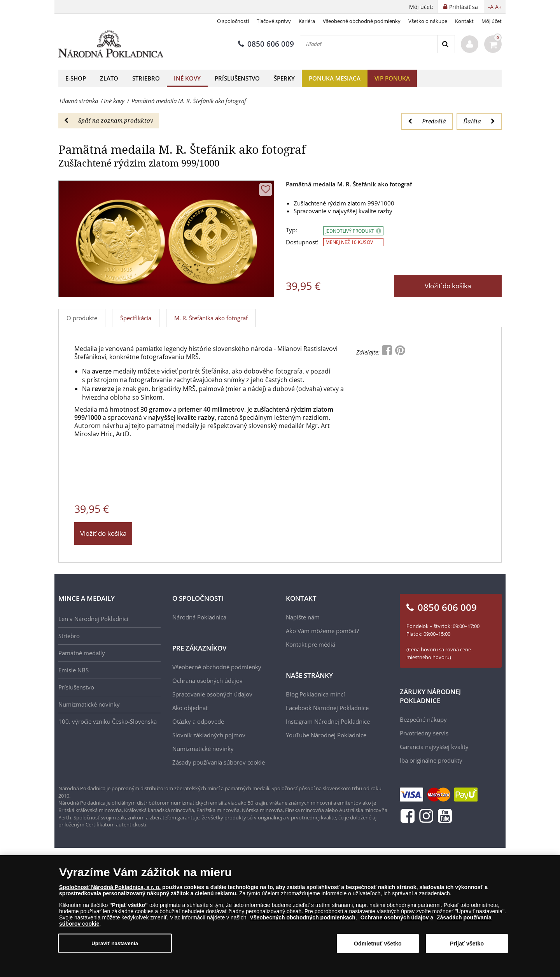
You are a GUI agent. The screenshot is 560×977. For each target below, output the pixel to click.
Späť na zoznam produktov (109, 120)
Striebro (146, 78)
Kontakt (464, 21)
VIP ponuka (392, 78)
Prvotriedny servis (424, 733)
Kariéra (307, 21)
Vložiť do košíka (448, 286)
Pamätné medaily (82, 653)
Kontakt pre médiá (311, 644)
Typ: (291, 230)
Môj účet (492, 21)
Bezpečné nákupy (423, 719)
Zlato (109, 78)
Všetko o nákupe (428, 21)
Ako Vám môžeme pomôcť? (322, 631)
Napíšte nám (303, 617)
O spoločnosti (233, 21)
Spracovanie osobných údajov (212, 694)
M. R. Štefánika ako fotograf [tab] (211, 318)
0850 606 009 (266, 44)
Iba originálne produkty (431, 760)
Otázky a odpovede (198, 721)
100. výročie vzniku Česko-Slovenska (108, 721)
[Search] (446, 44)
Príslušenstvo (237, 78)
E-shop (76, 78)
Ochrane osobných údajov (395, 917)
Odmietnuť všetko (378, 944)
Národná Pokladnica (199, 617)
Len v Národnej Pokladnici (93, 619)
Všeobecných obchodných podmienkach (303, 917)
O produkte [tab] (82, 318)
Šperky (284, 78)
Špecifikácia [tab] (136, 318)
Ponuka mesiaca (335, 78)
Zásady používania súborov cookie (219, 762)
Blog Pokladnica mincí (315, 694)
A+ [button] (498, 7)
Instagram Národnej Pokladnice (328, 721)
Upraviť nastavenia (115, 943)
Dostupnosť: (302, 242)
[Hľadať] (369, 44)
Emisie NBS (73, 670)
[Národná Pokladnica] (111, 44)
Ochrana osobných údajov (207, 681)
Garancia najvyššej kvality (434, 747)
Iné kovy (187, 78)
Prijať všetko (467, 944)
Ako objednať (190, 708)
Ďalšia (479, 121)
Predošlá (427, 121)
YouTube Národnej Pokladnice (326, 735)
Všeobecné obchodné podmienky (362, 21)
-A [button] (491, 7)
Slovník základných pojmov (209, 735)
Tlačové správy (274, 21)
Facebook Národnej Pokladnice (327, 708)
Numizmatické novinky (89, 704)
